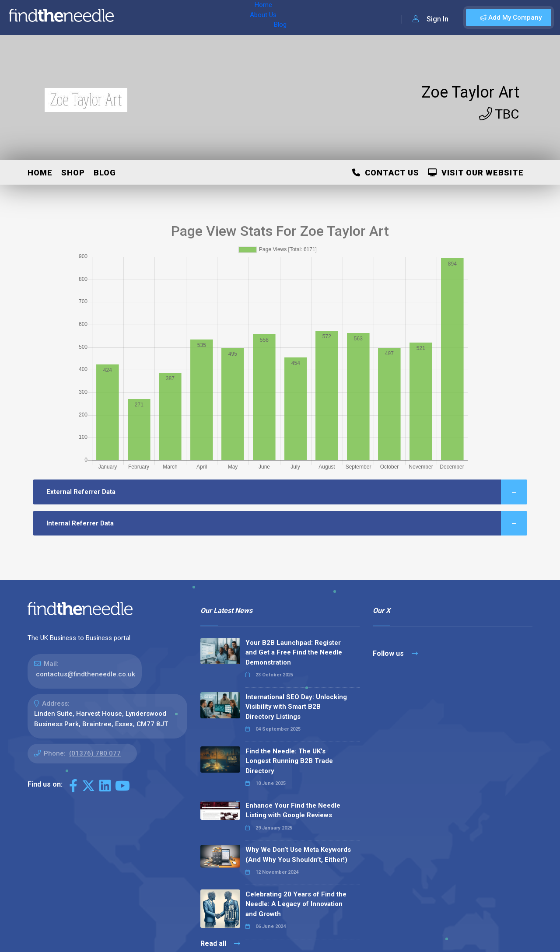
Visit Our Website (476, 173)
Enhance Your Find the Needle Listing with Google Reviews (293, 810)
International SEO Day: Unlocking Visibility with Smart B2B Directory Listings (296, 707)
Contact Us (386, 173)
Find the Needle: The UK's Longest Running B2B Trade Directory (289, 761)
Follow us (395, 653)
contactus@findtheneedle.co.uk (86, 674)
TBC (499, 114)
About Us (166, 17)
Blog (196, 17)
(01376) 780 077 (95, 753)
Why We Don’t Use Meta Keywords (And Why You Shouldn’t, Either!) (298, 855)
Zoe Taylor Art (470, 92)
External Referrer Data (287, 492)
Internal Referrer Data (287, 523)
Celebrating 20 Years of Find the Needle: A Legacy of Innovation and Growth (296, 904)
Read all (220, 943)
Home (133, 17)
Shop (73, 173)
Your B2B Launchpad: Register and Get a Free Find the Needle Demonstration (294, 653)
